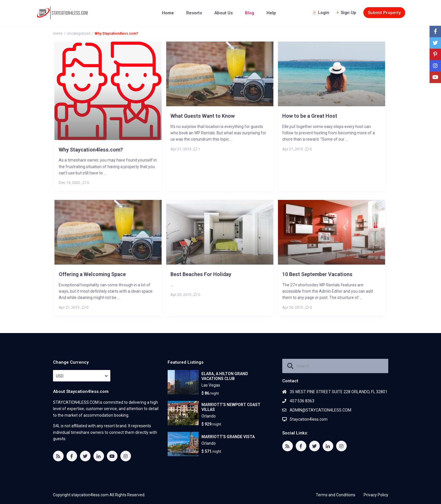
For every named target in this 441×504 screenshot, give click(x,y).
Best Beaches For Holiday (201, 274)
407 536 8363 (302, 401)
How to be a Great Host (310, 116)
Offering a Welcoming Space (92, 274)
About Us (224, 13)
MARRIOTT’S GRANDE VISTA (228, 437)
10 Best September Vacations (317, 274)
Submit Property (384, 13)
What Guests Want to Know (203, 116)
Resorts (194, 13)
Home (168, 13)
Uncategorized (79, 34)
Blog (250, 13)
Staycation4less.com (309, 419)
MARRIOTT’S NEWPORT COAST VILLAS (231, 407)
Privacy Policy (376, 495)
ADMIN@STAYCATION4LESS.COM (321, 410)
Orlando (209, 416)
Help (271, 13)
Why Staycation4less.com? (91, 150)
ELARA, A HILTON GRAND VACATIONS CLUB (225, 376)
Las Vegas (211, 385)
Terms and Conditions (336, 495)
